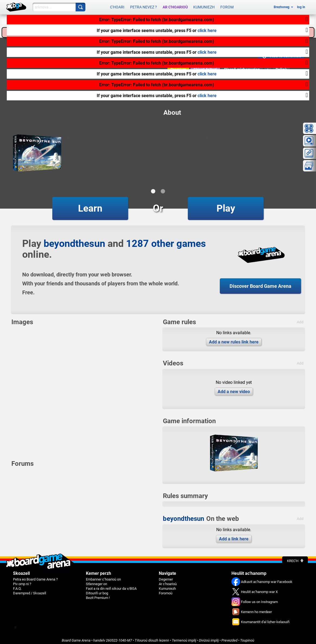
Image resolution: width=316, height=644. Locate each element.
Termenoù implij (184, 638)
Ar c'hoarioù (175, 6)
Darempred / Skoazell (30, 590)
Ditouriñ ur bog (97, 590)
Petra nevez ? (144, 6)
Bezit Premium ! (98, 595)
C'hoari (117, 6)
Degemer (166, 577)
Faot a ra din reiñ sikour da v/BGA (111, 586)
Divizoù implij (209, 638)
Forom (227, 6)
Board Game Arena (76, 638)
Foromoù (166, 590)
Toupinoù (247, 638)
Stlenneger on (96, 581)
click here (207, 31)
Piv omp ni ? (22, 581)
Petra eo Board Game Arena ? (35, 577)
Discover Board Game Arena (260, 283)
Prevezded (229, 638)
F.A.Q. (17, 586)
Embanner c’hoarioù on (103, 577)
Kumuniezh (204, 6)
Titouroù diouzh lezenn (152, 638)
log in (301, 6)
